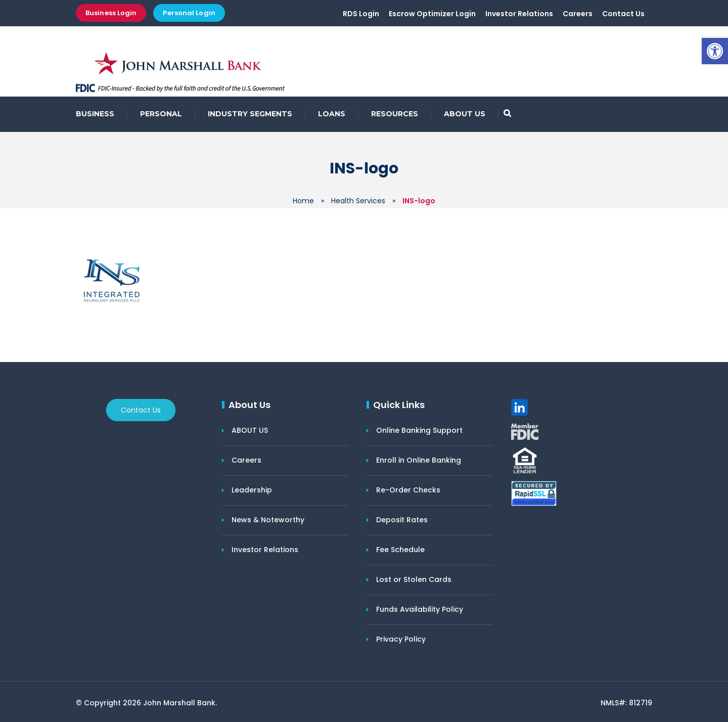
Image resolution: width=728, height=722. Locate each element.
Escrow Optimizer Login (432, 14)
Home (303, 201)
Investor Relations (519, 14)
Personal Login (189, 13)
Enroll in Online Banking (419, 460)
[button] (715, 51)
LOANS (332, 114)
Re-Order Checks (408, 490)
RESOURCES (395, 114)
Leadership (252, 490)
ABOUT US (465, 114)
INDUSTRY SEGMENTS (250, 114)
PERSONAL (161, 114)
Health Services (358, 201)
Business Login (111, 13)
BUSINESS (95, 114)
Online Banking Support (419, 430)
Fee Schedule (400, 550)
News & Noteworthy (268, 520)
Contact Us (623, 14)
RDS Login (361, 14)
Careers (578, 14)
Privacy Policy (401, 639)
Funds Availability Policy (420, 609)
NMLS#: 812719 (626, 703)
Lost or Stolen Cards (414, 579)
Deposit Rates (402, 520)
